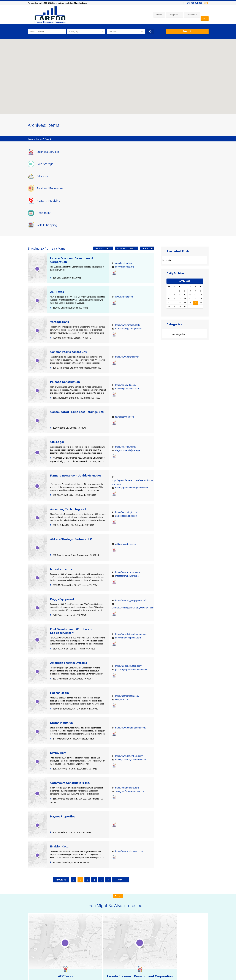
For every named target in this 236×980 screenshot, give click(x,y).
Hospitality (72, 956)
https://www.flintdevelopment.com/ (131, 573)
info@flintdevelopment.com (128, 577)
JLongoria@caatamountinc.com (130, 730)
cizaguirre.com (122, 638)
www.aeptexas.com (124, 236)
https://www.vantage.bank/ (128, 264)
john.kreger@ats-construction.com (131, 608)
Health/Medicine (75, 953)
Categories (170, 15)
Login (203, 15)
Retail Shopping (75, 960)
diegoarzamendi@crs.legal (128, 389)
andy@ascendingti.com (126, 455)
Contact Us (189, 15)
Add (206, 3)
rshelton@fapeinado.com (127, 328)
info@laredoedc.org (79, 3)
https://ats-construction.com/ (128, 605)
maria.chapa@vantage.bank (128, 268)
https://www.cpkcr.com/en (127, 296)
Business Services (76, 942)
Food (70, 949)
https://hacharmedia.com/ (127, 635)
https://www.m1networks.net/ (129, 511)
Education (72, 945)
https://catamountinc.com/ (127, 727)
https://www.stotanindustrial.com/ (131, 667)
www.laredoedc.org (124, 202)
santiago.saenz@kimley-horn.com (131, 698)
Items (39, 139)
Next (120, 819)
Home (156, 15)
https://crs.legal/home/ (126, 386)
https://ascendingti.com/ (126, 451)
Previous (61, 819)
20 (107, 187)
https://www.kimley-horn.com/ (129, 695)
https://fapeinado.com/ (126, 324)
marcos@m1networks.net (127, 515)
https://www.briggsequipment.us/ (130, 539)
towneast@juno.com (125, 356)
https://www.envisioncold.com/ (129, 790)
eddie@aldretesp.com (125, 483)
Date (131, 187)
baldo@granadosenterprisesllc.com (132, 427)
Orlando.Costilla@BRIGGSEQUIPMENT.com (133, 547)
